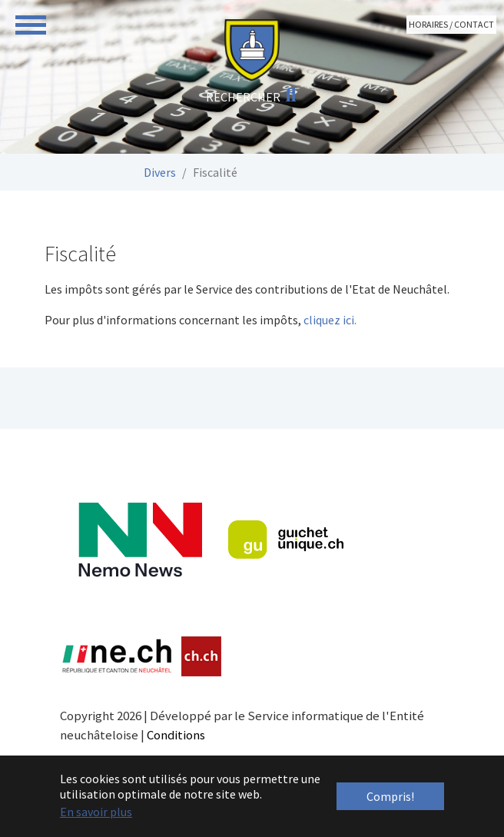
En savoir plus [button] (96, 812)
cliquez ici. (330, 320)
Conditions (176, 735)
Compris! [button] (390, 796)
